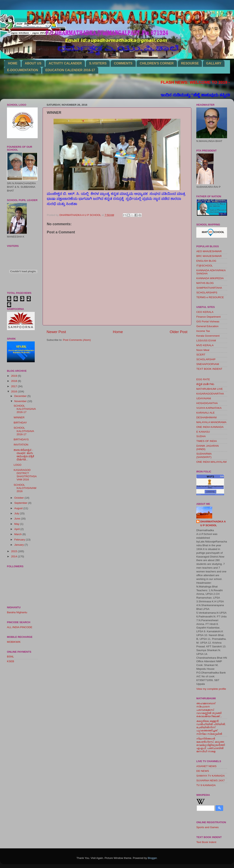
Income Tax (203, 331)
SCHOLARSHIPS (207, 293)
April (17, 529)
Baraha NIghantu (17, 612)
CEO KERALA (205, 312)
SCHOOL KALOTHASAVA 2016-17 (25, 409)
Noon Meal (203, 350)
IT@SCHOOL (205, 266)
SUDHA (201, 436)
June (18, 519)
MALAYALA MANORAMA (211, 422)
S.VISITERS (98, 63)
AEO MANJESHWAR (209, 251)
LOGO (18, 465)
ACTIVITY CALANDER (65, 63)
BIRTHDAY (20, 423)
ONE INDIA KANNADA (210, 427)
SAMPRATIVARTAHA (209, 288)
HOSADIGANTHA (207, 403)
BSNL (10, 657)
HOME (13, 63)
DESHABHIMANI (207, 417)
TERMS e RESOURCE (210, 297)
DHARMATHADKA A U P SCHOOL (213, 523)
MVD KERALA (205, 345)
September (21, 503)
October (19, 498)
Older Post (179, 332)
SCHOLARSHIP (206, 359)
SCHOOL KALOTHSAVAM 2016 (25, 488)
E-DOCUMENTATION (23, 70)
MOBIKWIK (14, 642)
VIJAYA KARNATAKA (209, 408)
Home (118, 332)
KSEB (11, 661)
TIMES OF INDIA (207, 441)
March (18, 534)
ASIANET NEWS (206, 766)
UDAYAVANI (204, 398)
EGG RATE (203, 379)
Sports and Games (208, 827)
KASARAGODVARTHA (210, 394)
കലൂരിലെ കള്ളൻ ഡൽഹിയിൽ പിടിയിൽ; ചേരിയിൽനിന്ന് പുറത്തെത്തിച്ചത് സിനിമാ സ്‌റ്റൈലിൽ (211, 727)
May (17, 524)
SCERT (201, 355)
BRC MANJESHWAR (209, 256)
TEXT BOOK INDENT (209, 369)
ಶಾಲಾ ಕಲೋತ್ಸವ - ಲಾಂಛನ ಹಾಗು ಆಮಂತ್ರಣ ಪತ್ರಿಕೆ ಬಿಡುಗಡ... (24, 455)
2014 (14, 556)
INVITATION (21, 445)
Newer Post (56, 332)
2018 (14, 381)
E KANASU (203, 432)
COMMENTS (123, 63)
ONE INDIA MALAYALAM (211, 462)
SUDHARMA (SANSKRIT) (204, 455)
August (19, 508)
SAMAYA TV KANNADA (211, 776)
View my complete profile (211, 689)
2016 (14, 391)
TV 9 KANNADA (206, 785)
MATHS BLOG (205, 283)
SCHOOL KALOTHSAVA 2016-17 (24, 431)
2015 (14, 551)
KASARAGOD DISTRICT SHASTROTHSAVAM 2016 (25, 475)
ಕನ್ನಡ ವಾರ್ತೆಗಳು (205, 384)
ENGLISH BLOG (206, 261)
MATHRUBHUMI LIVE (210, 389)
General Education (207, 326)
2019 (14, 376)
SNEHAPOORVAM (208, 364)
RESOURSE (190, 63)
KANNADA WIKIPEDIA (210, 278)
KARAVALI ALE (206, 413)
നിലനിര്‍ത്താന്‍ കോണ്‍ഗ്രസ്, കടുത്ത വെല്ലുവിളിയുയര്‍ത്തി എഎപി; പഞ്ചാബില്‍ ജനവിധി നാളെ (211, 745)
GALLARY (214, 63)
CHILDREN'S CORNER (157, 63)
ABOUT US (33, 63)
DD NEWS (203, 771)
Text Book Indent (206, 842)
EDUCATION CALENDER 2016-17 (70, 70)
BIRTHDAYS (21, 439)
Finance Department (208, 317)
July (17, 513)
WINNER (19, 417)
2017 (14, 386)
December (21, 396)
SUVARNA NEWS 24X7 (211, 780)
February (20, 540)
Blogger (152, 858)
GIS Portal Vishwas (208, 321)
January (19, 545)
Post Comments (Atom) (77, 340)
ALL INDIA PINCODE (20, 627)
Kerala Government (208, 336)
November (21, 401)
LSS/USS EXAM (206, 341)
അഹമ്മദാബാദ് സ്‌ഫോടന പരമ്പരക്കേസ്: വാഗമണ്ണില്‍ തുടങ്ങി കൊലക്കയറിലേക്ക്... (209, 710)
